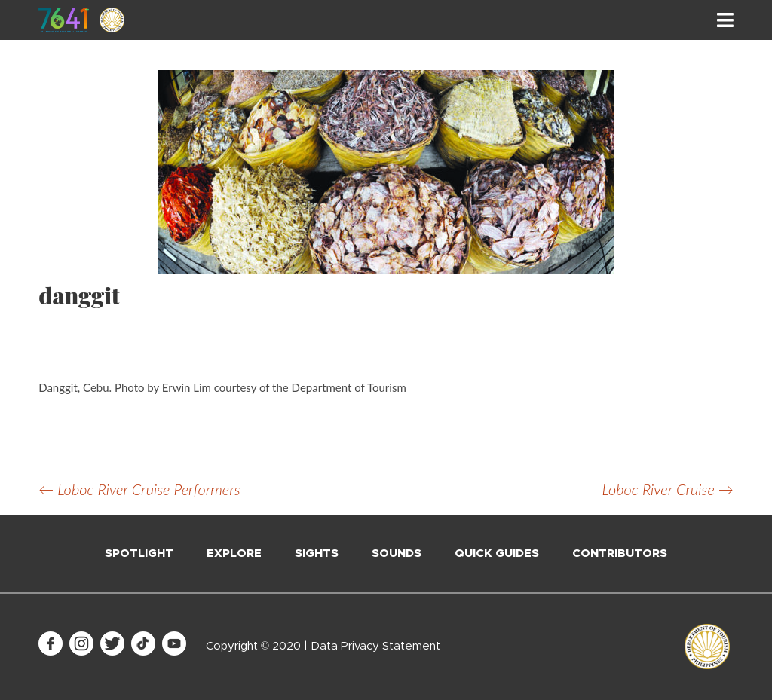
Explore (234, 553)
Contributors (620, 553)
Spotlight (139, 553)
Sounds (397, 553)
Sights (317, 553)
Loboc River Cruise (668, 489)
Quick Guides (497, 553)
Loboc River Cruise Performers (139, 489)
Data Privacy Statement (375, 646)
